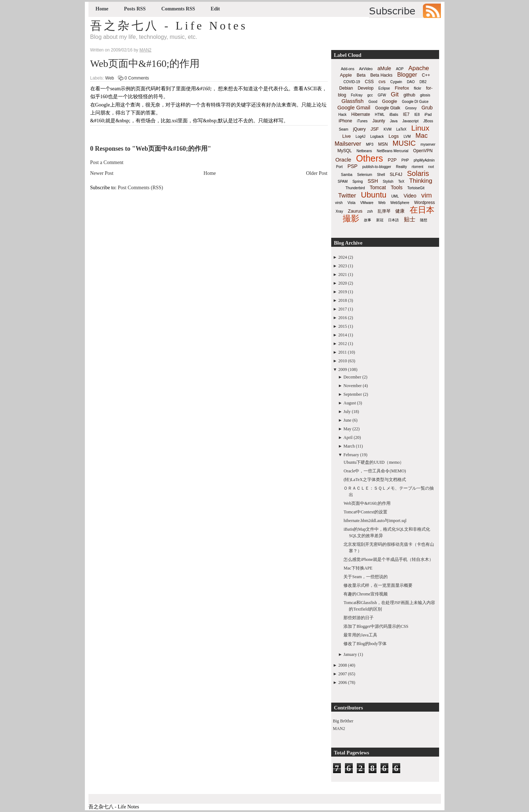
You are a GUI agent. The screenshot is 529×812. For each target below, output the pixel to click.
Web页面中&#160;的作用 (145, 63)
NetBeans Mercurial (393, 151)
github (409, 95)
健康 (400, 211)
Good (373, 102)
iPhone (345, 121)
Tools (396, 187)
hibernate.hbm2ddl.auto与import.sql (375, 521)
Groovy (411, 108)
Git (395, 94)
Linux (420, 128)
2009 (343, 369)
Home (102, 9)
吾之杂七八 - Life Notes (169, 26)
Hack (343, 115)
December (352, 377)
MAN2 (339, 729)
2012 (343, 344)
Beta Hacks (381, 75)
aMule (384, 68)
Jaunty (378, 121)
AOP (400, 69)
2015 (343, 326)
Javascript (411, 121)
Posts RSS (135, 9)
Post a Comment (107, 162)
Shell (381, 175)
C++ (426, 75)
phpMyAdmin (424, 160)
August (350, 403)
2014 (343, 335)
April (348, 437)
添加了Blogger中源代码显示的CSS (376, 626)
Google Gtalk (388, 108)
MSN (383, 144)
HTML (380, 115)
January (350, 654)
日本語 (393, 220)
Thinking (421, 181)
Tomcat (378, 187)
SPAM (343, 182)
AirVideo (366, 69)
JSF (375, 129)
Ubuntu (374, 195)
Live (347, 136)
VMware (367, 203)
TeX (401, 182)
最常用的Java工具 (360, 635)
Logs (394, 136)
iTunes (362, 121)
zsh (370, 211)
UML (395, 196)
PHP (405, 160)
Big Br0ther (343, 721)
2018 (343, 300)
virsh (339, 203)
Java (394, 121)
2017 (343, 309)
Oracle (343, 160)
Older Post (317, 173)
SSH (373, 181)
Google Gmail (354, 107)
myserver (428, 144)
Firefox (402, 88)
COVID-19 (352, 82)
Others (370, 158)
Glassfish (352, 101)
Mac (421, 136)
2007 (343, 674)
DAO (411, 82)
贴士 (410, 219)
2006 (343, 682)
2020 (343, 283)
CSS (369, 82)
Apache (419, 68)
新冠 (380, 220)
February (351, 455)
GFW (382, 95)
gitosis (425, 95)
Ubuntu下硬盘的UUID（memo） (374, 462)
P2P (392, 160)
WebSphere (400, 203)
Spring (358, 182)
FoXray (357, 95)
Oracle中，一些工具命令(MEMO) (375, 471)
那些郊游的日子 (359, 618)
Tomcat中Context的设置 (365, 512)
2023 (343, 266)
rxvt (431, 167)
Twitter (347, 196)
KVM (388, 129)
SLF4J (396, 174)
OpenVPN (423, 151)
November (353, 386)
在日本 (422, 210)
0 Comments (137, 78)
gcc (370, 95)
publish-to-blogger (377, 167)
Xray (339, 211)
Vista (351, 203)
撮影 (351, 218)
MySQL (345, 151)
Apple (346, 75)
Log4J (361, 137)
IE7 (406, 114)
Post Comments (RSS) (141, 188)
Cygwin (396, 82)
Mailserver (348, 144)
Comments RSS (178, 9)
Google (389, 101)
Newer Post (102, 173)
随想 (424, 220)
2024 (343, 257)
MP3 (370, 144)
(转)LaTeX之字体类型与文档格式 (375, 480)
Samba (347, 175)
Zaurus (355, 211)
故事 (368, 220)
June (347, 420)
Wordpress (424, 203)
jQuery (359, 129)
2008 (343, 665)
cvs (382, 81)
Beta (361, 75)
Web (110, 78)
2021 (343, 275)
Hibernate (361, 114)
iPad (428, 115)
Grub (427, 108)
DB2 (423, 82)
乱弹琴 (384, 211)
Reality (402, 167)
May (347, 429)
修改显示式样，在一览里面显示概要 (378, 585)
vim (427, 195)
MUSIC (404, 143)
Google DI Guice (415, 102)
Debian (346, 88)
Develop (366, 88)
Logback (377, 137)
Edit (215, 9)
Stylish (388, 182)
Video (410, 196)
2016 (343, 318)
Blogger (407, 75)
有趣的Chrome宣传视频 (366, 594)
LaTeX (401, 129)
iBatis (394, 115)
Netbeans (364, 151)
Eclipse (384, 88)
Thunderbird (355, 188)
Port (339, 167)
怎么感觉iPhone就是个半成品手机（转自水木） (388, 559)
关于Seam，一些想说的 (366, 577)
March (349, 446)
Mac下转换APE (358, 568)
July (347, 412)
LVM (407, 137)
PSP (352, 166)
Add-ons (348, 69)
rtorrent (418, 167)
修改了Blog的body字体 (365, 644)
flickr (418, 88)
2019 (343, 292)
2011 (343, 352)
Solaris (418, 173)
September (353, 394)
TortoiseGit (416, 188)
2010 (343, 361)
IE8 (417, 115)
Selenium (365, 175)
